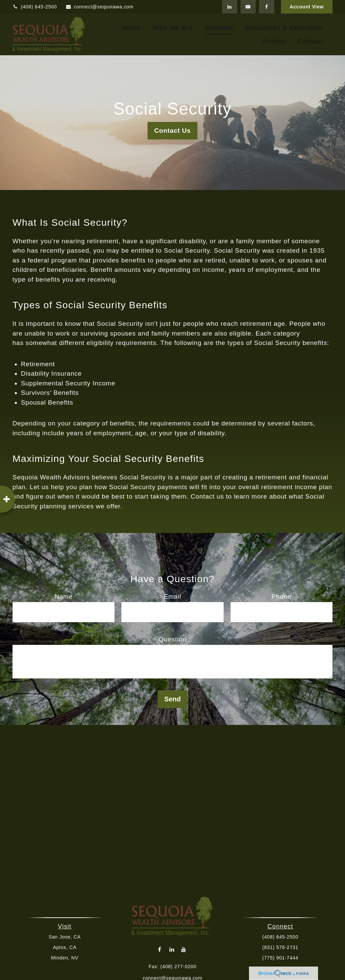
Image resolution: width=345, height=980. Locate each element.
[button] (131, 28)
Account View (307, 7)
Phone (281, 596)
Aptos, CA (67, 947)
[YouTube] (248, 7)
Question (172, 639)
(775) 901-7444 (277, 958)
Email (172, 596)
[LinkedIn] (230, 7)
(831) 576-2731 (277, 947)
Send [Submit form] (173, 699)
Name (64, 596)
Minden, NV (68, 958)
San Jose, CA (68, 937)
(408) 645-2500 (35, 7)
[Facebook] (267, 7)
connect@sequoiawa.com (99, 7)
